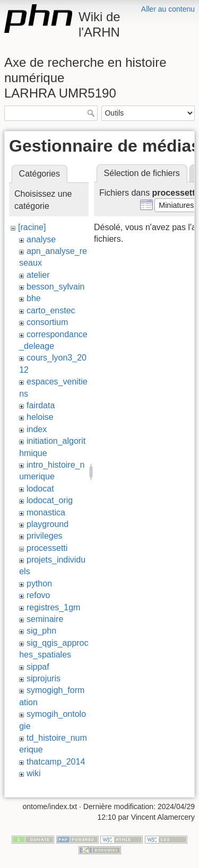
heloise (40, 417)
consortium (47, 322)
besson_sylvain (55, 287)
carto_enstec (51, 310)
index (37, 429)
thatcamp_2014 (56, 762)
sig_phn (41, 631)
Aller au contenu (168, 9)
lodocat (40, 489)
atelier (38, 275)
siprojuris (44, 678)
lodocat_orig (50, 500)
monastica (46, 512)
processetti (47, 548)
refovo (38, 595)
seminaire (45, 619)
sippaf (38, 667)
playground (47, 524)
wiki (34, 773)
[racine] (32, 227)
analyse (41, 239)
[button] (176, 205)
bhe (34, 298)
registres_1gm (53, 607)
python (39, 584)
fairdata (41, 405)
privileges (45, 536)
